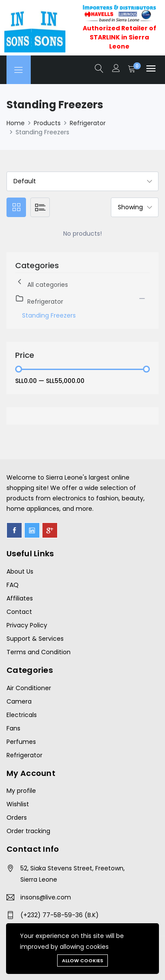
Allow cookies (82, 961)
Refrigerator (88, 123)
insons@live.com (46, 897)
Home (16, 123)
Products (47, 123)
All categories (42, 283)
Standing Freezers (49, 315)
